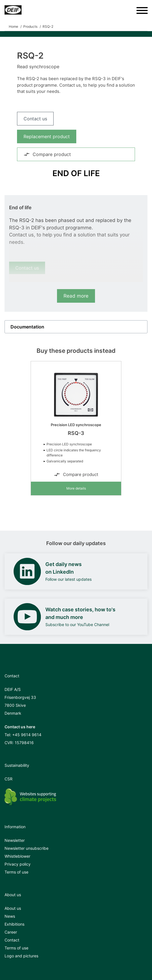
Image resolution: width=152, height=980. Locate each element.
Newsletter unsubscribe (27, 848)
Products (30, 26)
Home (13, 26)
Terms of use (16, 872)
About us (13, 908)
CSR (9, 779)
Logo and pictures (21, 956)
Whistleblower (17, 856)
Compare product (47, 154)
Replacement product (47, 136)
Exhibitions (14, 924)
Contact (12, 940)
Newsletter (15, 840)
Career (11, 932)
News (10, 916)
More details (76, 488)
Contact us (35, 119)
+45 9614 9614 (27, 735)
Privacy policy (18, 864)
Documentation (27, 327)
